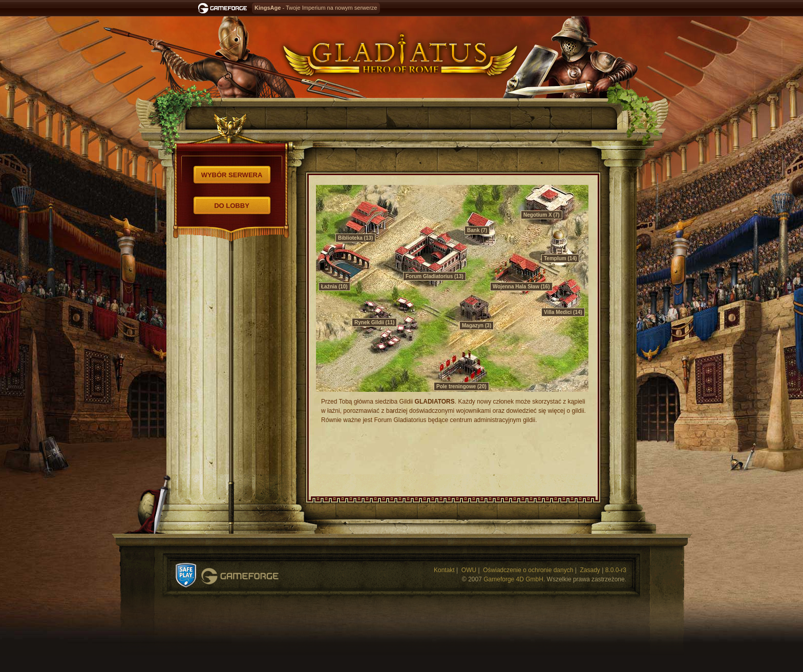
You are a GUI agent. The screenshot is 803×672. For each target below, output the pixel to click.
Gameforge (240, 576)
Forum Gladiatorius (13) (435, 276)
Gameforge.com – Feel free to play (224, 8)
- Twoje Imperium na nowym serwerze (316, 8)
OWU (469, 570)
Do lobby (232, 206)
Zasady (590, 570)
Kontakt (444, 570)
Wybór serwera (232, 175)
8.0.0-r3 (616, 570)
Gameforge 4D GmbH (513, 579)
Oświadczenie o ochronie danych (528, 570)
